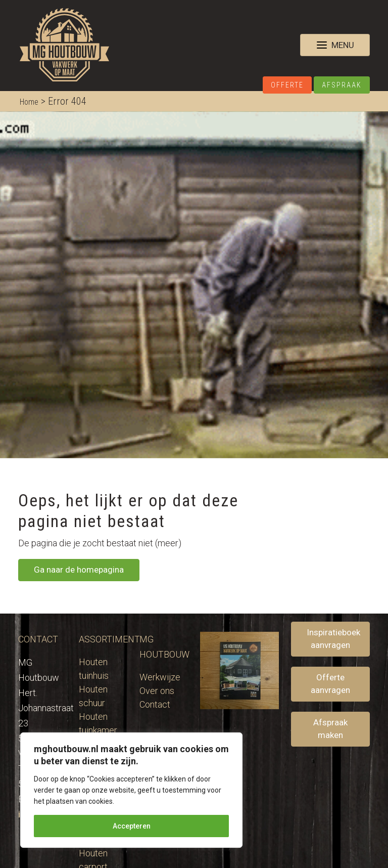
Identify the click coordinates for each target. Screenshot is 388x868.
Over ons (157, 691)
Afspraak (342, 85)
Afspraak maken (330, 729)
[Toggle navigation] (335, 45)
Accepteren (132, 826)
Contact (155, 704)
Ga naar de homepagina (79, 570)
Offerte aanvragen (330, 684)
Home (29, 102)
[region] (131, 790)
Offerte (287, 85)
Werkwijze (160, 677)
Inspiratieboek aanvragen (333, 639)
